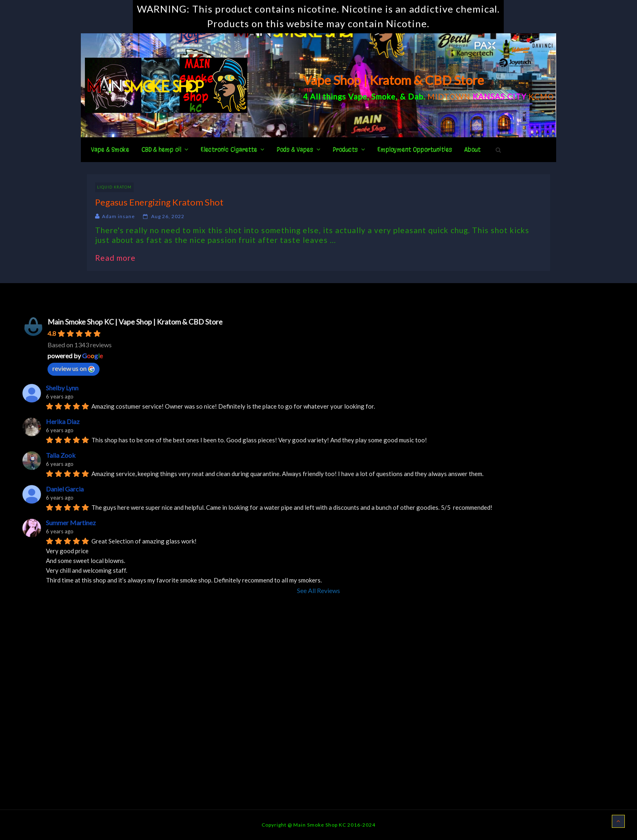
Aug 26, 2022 (168, 216)
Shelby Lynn (62, 388)
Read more (119, 258)
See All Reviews (318, 590)
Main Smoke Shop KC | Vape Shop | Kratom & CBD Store (135, 322)
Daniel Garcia (65, 489)
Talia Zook (61, 455)
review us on (74, 368)
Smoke (383, 96)
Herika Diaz (63, 421)
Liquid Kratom (114, 187)
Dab (416, 96)
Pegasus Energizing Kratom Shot (159, 202)
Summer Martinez (71, 523)
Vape (358, 96)
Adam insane (118, 216)
